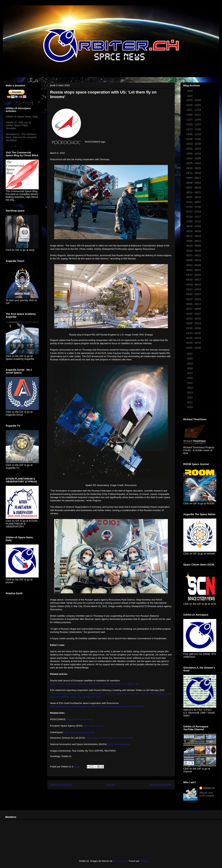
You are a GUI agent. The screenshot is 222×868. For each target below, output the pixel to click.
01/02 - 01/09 (194, 348)
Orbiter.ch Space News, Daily (22, 117)
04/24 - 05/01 (194, 270)
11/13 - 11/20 (194, 129)
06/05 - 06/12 (194, 241)
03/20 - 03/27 (194, 294)
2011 (190, 402)
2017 (190, 373)
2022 (190, 96)
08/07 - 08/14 (194, 197)
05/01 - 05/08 (194, 265)
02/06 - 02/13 (194, 323)
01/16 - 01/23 (194, 338)
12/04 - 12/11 (194, 115)
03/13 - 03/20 (194, 299)
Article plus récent (61, 785)
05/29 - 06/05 (194, 246)
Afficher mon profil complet (207, 794)
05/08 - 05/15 (194, 260)
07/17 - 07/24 (194, 212)
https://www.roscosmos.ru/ (80, 719)
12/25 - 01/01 (194, 100)
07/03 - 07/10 (194, 221)
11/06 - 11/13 (194, 134)
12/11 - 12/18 (194, 110)
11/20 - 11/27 (194, 124)
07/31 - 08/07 (194, 202)
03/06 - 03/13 (194, 304)
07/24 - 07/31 (194, 207)
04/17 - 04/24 (194, 275)
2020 (190, 359)
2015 (190, 383)
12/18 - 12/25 (194, 105)
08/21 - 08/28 (194, 188)
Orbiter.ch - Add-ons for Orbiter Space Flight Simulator (19, 125)
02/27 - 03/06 (194, 309)
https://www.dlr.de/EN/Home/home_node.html (109, 738)
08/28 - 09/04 (194, 183)
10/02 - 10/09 (194, 158)
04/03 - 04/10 (194, 285)
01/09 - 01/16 (194, 343)
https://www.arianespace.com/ (80, 732)
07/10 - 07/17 (194, 217)
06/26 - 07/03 (194, 226)
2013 (190, 392)
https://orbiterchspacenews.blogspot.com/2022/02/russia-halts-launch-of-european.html (95, 684)
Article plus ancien (161, 785)
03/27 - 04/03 (194, 289)
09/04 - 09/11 (194, 178)
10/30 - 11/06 (194, 139)
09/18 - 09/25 (194, 168)
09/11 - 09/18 (194, 173)
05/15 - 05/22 (194, 255)
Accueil (111, 785)
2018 (190, 368)
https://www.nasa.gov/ (119, 744)
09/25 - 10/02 (194, 163)
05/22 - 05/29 (194, 251)
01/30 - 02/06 (194, 328)
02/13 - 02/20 (194, 319)
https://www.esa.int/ (94, 726)
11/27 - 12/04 (194, 120)
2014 (190, 388)
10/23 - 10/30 (194, 144)
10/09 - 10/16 (194, 154)
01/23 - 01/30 (194, 333)
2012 (190, 397)
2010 (190, 407)
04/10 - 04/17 (194, 280)
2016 (190, 378)
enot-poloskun (120, 861)
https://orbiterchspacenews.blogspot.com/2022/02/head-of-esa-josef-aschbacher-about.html (97, 706)
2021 (190, 354)
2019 (190, 364)
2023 (190, 91)
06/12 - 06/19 (194, 236)
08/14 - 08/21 (194, 192)
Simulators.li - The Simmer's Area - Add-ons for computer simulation (21, 137)
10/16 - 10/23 (194, 149)
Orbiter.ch (209, 788)
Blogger (144, 861)
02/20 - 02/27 (194, 314)
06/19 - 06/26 (194, 231)
